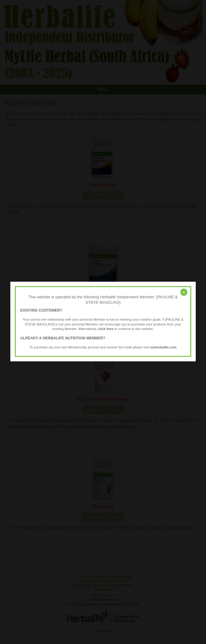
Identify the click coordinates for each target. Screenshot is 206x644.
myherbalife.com (163, 347)
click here (106, 329)
